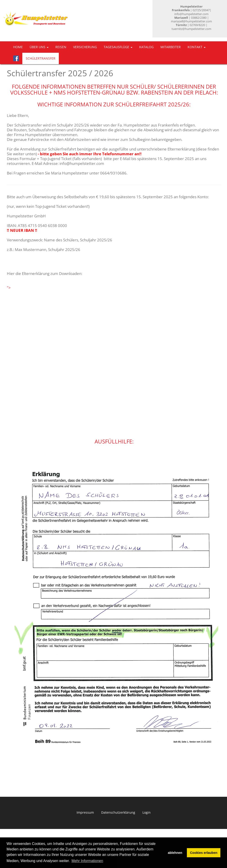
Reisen (61, 47)
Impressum (85, 812)
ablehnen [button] (175, 853)
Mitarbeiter (171, 47)
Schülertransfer (41, 58)
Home (18, 47)
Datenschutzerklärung (118, 812)
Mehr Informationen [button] (87, 861)
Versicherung (85, 47)
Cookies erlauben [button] (204, 853)
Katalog (146, 47)
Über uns (39, 47)
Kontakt (197, 47)
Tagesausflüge (118, 47)
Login (147, 812)
